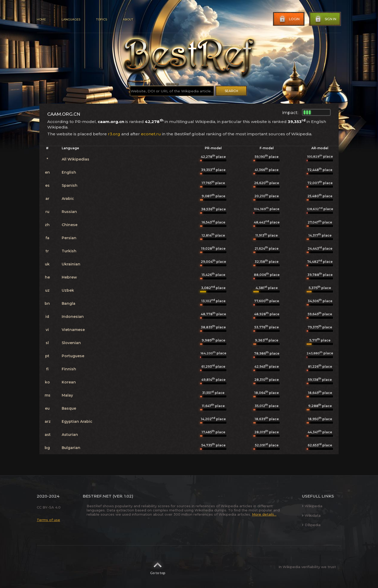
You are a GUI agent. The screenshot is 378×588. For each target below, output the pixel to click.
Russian (69, 212)
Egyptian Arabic (77, 421)
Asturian (70, 435)
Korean (69, 382)
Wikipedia (312, 506)
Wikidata (311, 515)
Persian (69, 238)
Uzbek (68, 290)
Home (41, 19)
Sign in (325, 19)
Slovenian (71, 343)
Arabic (68, 199)
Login (289, 19)
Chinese (70, 225)
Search (231, 91)
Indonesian (73, 317)
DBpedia (311, 525)
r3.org (114, 134)
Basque (69, 408)
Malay (67, 395)
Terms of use (48, 520)
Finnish (69, 369)
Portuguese (73, 356)
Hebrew (69, 277)
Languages (71, 19)
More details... (264, 514)
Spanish (70, 185)
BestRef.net (97, 496)
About (128, 19)
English (69, 172)
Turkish (69, 251)
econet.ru (151, 134)
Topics (102, 19)
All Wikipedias (75, 159)
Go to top (158, 567)
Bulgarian (71, 448)
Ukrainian (71, 264)
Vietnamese (73, 330)
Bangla (69, 303)
